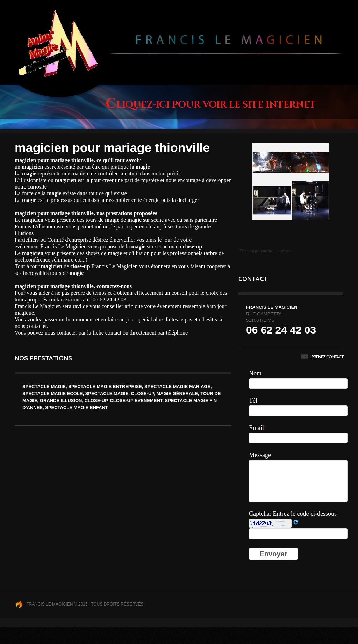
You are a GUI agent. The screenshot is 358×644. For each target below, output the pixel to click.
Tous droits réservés (117, 604)
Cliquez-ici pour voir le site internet (211, 105)
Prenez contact (322, 357)
